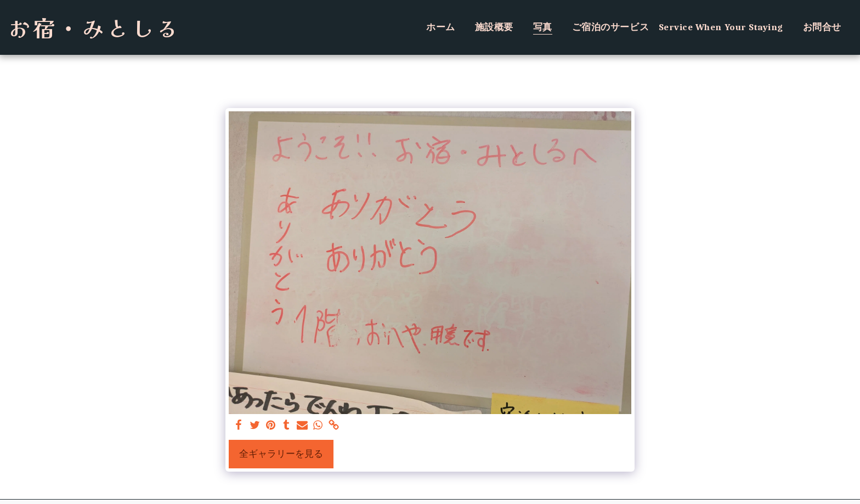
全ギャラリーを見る (281, 454)
